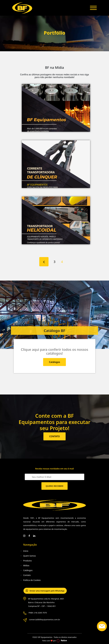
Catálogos (54, 362)
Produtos (27, 561)
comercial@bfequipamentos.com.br (45, 620)
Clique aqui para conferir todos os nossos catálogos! (55, 351)
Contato (27, 575)
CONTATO (54, 436)
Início (26, 551)
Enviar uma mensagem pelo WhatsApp (45, 591)
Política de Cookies (32, 580)
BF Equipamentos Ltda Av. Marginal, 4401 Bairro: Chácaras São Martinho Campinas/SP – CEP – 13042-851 (46, 602)
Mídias (26, 565)
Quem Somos (30, 556)
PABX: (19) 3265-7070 (38, 613)
